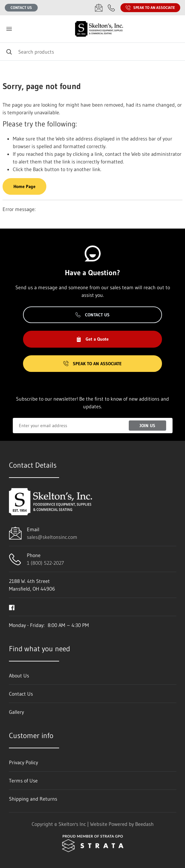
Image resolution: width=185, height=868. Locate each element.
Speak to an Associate (150, 8)
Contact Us (21, 8)
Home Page (24, 186)
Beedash (144, 824)
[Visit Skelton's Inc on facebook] (12, 607)
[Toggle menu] (9, 29)
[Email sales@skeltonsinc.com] (99, 8)
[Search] (92, 52)
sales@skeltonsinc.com (52, 537)
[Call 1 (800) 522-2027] (112, 8)
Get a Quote (92, 339)
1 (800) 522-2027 (45, 563)
